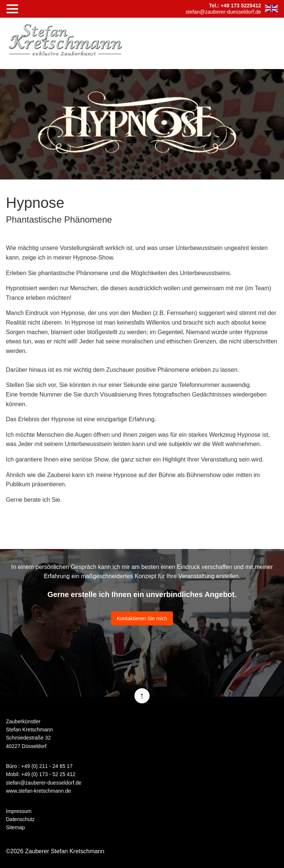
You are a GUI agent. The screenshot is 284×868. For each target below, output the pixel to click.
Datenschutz (20, 819)
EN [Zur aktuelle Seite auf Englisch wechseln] (271, 8)
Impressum (19, 811)
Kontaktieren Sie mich (142, 618)
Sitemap (15, 827)
